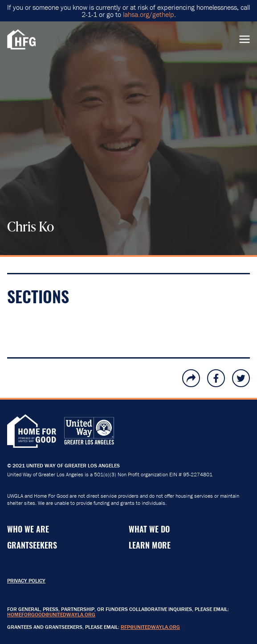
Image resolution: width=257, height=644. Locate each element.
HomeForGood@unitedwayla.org (51, 614)
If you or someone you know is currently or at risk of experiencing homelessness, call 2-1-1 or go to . (128, 11)
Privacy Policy (26, 580)
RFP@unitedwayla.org (150, 627)
